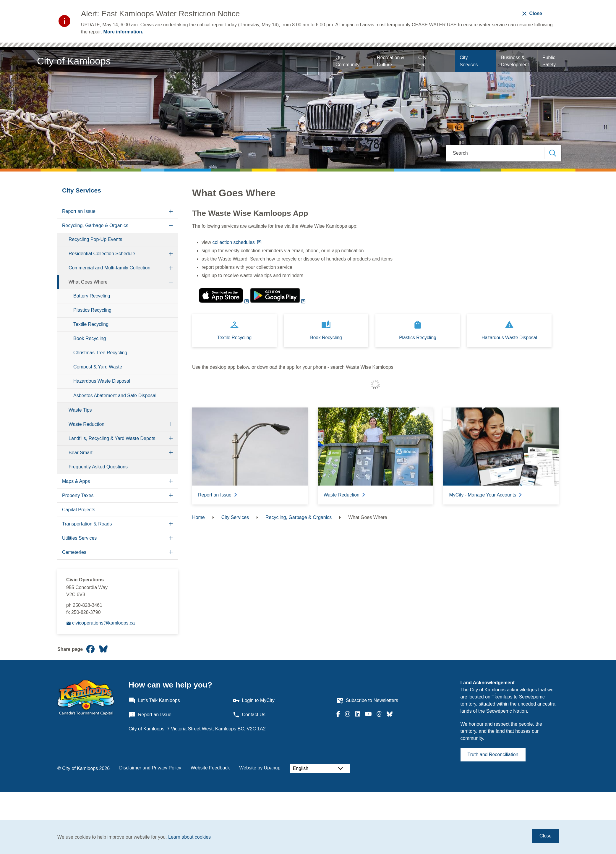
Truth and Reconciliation (493, 754)
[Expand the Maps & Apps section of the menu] (171, 481)
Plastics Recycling (92, 310)
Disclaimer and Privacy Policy (150, 768)
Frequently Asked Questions (98, 467)
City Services (469, 61)
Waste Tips (80, 410)
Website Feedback (210, 768)
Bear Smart (81, 453)
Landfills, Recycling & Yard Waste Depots (112, 438)
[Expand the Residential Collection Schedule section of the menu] (171, 254)
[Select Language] (320, 768)
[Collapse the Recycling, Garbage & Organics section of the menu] (171, 226)
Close (546, 836)
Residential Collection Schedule (102, 254)
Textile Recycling (91, 324)
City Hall (423, 61)
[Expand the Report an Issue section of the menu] (171, 212)
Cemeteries (74, 552)
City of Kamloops (74, 61)
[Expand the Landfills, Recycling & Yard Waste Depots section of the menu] (171, 438)
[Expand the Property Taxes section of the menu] (171, 495)
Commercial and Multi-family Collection (110, 268)
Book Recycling (90, 338)
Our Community (347, 61)
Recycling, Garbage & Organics (95, 225)
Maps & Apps (76, 481)
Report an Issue (79, 211)
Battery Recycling (92, 296)
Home (198, 517)
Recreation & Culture (391, 61)
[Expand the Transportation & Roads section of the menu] (171, 524)
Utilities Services (79, 538)
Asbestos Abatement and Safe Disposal (115, 396)
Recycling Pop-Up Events (95, 239)
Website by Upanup (260, 768)
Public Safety (549, 61)
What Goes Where (88, 282)
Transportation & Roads (87, 524)
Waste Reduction (86, 424)
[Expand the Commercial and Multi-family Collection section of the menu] (171, 268)
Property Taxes (78, 495)
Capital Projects (79, 510)
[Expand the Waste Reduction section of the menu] (171, 424)
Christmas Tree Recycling (100, 353)
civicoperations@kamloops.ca (103, 623)
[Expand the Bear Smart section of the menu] (171, 453)
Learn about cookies (189, 837)
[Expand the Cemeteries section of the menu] (171, 552)
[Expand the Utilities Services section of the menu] (171, 538)
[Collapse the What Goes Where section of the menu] (171, 282)
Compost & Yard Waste (98, 367)
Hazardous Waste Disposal (102, 381)
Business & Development (515, 61)
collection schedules (234, 242)
